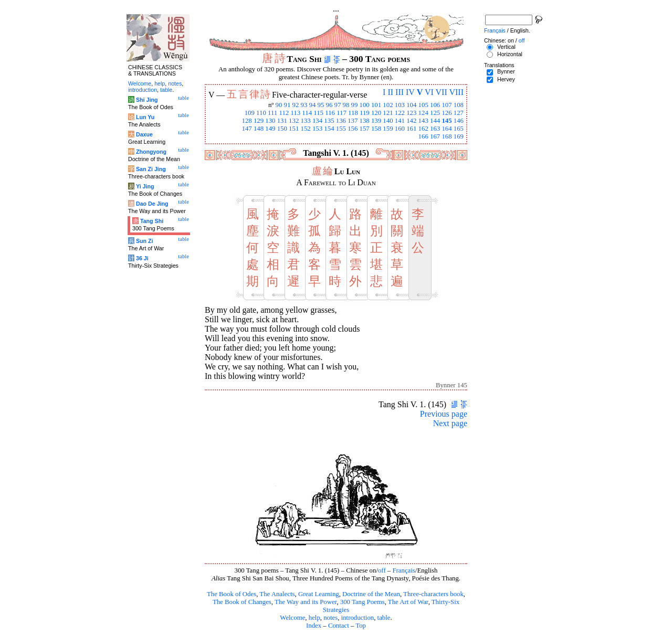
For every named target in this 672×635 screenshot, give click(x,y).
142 (411, 121)
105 (423, 105)
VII (442, 92)
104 (411, 105)
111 (272, 113)
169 (459, 136)
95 (321, 105)
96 (329, 105)
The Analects (277, 594)
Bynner (506, 71)
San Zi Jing (151, 169)
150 (282, 129)
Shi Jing (147, 100)
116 (330, 113)
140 (388, 121)
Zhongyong (151, 152)
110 (261, 113)
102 (388, 105)
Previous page (444, 414)
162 (423, 129)
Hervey (506, 79)
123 (411, 113)
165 (459, 129)
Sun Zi (145, 241)
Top (361, 626)
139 (376, 121)
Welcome (292, 618)
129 (259, 121)
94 (313, 105)
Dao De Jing (152, 204)
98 (346, 105)
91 (287, 105)
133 (306, 121)
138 (365, 121)
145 (447, 121)
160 (400, 129)
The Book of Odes (232, 594)
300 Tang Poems (363, 602)
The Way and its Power (306, 602)
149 (270, 129)
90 (279, 105)
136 (341, 121)
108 (459, 105)
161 (411, 129)
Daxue (144, 134)
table (384, 618)
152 (306, 129)
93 (304, 105)
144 (435, 121)
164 (447, 129)
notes (330, 618)
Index (314, 626)
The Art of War (408, 602)
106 (435, 105)
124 (423, 113)
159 (388, 129)
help (314, 618)
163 (435, 129)
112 (284, 113)
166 (423, 136)
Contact (339, 626)
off (382, 570)
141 (400, 121)
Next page (450, 423)
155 (341, 129)
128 (246, 121)
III (400, 92)
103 (400, 105)
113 (295, 113)
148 (259, 129)
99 (355, 105)
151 (294, 129)
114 (307, 113)
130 (270, 121)
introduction (358, 618)
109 (250, 113)
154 (329, 129)
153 (317, 129)
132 (294, 121)
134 (317, 121)
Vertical (506, 47)
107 (447, 105)
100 (365, 105)
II (390, 92)
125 (435, 113)
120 (376, 113)
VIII (456, 92)
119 (365, 113)
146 (459, 121)
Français (403, 570)
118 (353, 113)
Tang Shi (152, 221)
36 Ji (142, 258)
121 (388, 113)
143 (423, 121)
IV (410, 92)
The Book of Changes (242, 602)
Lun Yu (145, 117)
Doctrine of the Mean (371, 594)
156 (353, 129)
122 (400, 113)
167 (435, 136)
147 (246, 129)
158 (376, 129)
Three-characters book (433, 594)
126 (447, 113)
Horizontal (510, 54)
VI (429, 92)
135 (329, 121)
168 (447, 136)
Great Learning (319, 594)
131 (282, 121)
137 (353, 121)
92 (296, 105)
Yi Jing (145, 186)
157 (365, 129)
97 (338, 105)
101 (376, 105)
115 (318, 113)
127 (459, 113)
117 (342, 113)
